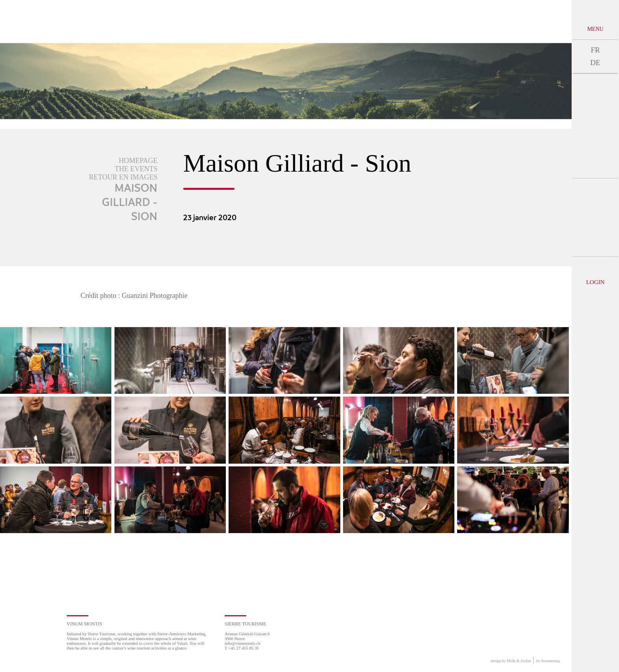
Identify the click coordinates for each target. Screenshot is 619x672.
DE (595, 63)
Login (596, 282)
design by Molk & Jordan (511, 661)
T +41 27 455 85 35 (242, 648)
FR (595, 50)
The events (136, 169)
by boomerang (548, 661)
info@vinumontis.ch (243, 643)
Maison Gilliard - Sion (130, 203)
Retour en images (123, 177)
